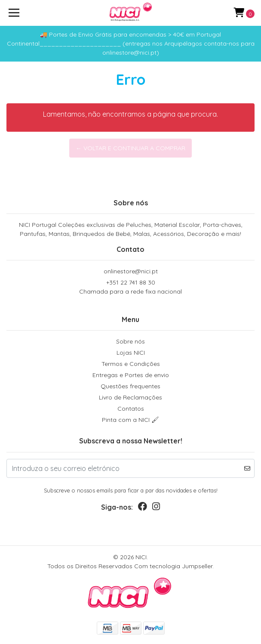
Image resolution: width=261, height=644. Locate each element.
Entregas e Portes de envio (131, 375)
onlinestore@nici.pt (131, 271)
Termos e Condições (131, 364)
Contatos (131, 409)
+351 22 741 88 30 (130, 287)
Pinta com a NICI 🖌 (130, 420)
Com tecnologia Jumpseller (173, 566)
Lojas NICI (131, 353)
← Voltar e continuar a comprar (130, 148)
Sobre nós (130, 341)
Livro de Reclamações (130, 397)
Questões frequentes (130, 386)
